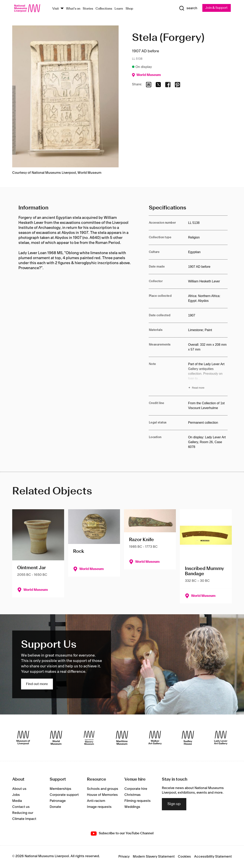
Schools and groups (103, 789)
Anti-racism (96, 801)
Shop (129, 9)
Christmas (133, 795)
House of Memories (102, 795)
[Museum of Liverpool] (23, 738)
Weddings (132, 807)
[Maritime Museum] (122, 738)
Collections (104, 9)
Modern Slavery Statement (154, 857)
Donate (55, 807)
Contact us (21, 807)
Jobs (16, 795)
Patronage (58, 801)
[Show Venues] (62, 9)
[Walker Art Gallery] (155, 738)
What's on (73, 9)
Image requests (99, 807)
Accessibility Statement (213, 857)
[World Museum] (56, 738)
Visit (56, 9)
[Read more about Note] (208, 376)
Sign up (174, 804)
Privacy (124, 857)
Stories (88, 9)
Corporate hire (136, 789)
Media (17, 801)
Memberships (60, 789)
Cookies (184, 857)
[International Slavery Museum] (89, 738)
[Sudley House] (188, 738)
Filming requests (138, 801)
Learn (119, 9)
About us (19, 789)
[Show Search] (187, 8)
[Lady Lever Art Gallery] (221, 738)
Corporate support (64, 795)
